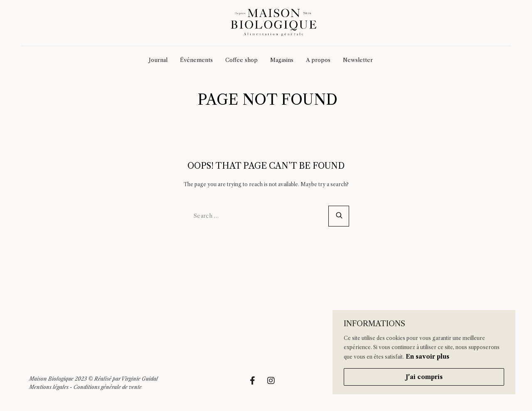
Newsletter (358, 60)
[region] (424, 352)
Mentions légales (49, 387)
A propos (318, 60)
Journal (158, 60)
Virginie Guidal (140, 379)
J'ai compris (424, 377)
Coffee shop (241, 60)
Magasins (282, 60)
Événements (196, 60)
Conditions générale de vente (108, 387)
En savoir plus (427, 357)
